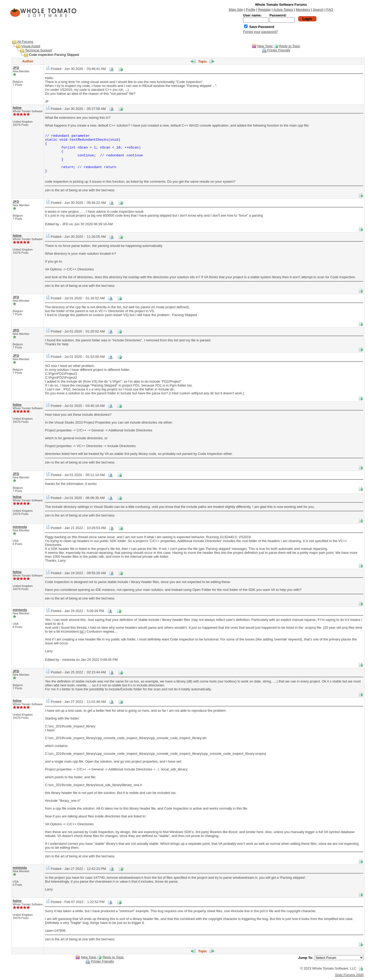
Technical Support (39, 50)
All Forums (25, 42)
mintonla (20, 527)
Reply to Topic (289, 46)
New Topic (265, 46)
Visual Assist (31, 46)
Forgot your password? (260, 32)
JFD (16, 68)
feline (17, 108)
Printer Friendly (279, 50)
